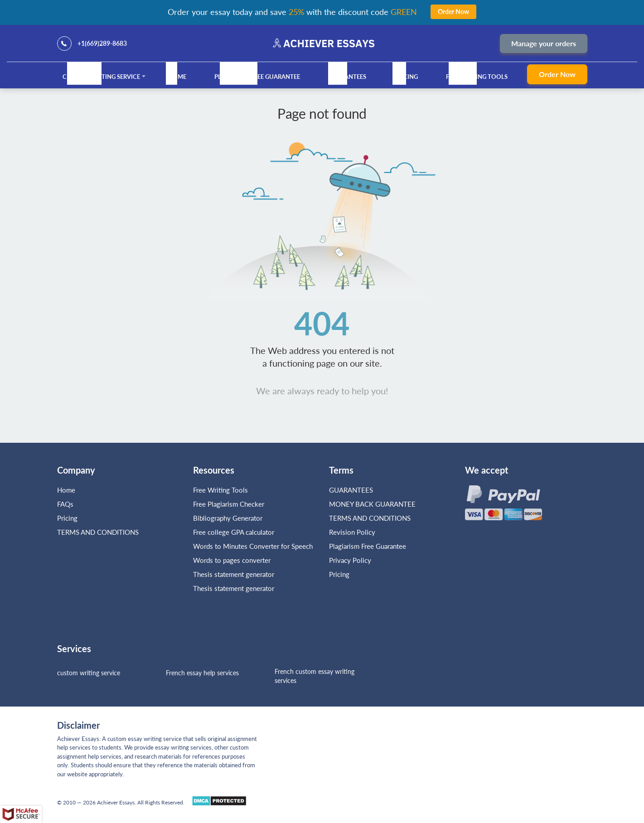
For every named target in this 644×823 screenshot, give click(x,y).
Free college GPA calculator (234, 532)
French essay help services (202, 673)
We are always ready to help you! (322, 391)
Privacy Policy (350, 560)
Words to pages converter (232, 560)
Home (177, 77)
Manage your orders (544, 43)
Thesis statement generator (234, 574)
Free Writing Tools (477, 77)
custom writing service (89, 673)
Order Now (557, 74)
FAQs (65, 504)
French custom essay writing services (315, 676)
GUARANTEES (347, 77)
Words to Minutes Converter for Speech (253, 546)
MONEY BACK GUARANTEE (372, 504)
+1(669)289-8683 (102, 43)
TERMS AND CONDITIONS (99, 532)
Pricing (406, 77)
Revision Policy (352, 532)
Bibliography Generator (228, 518)
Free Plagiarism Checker (229, 504)
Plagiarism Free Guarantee (257, 77)
